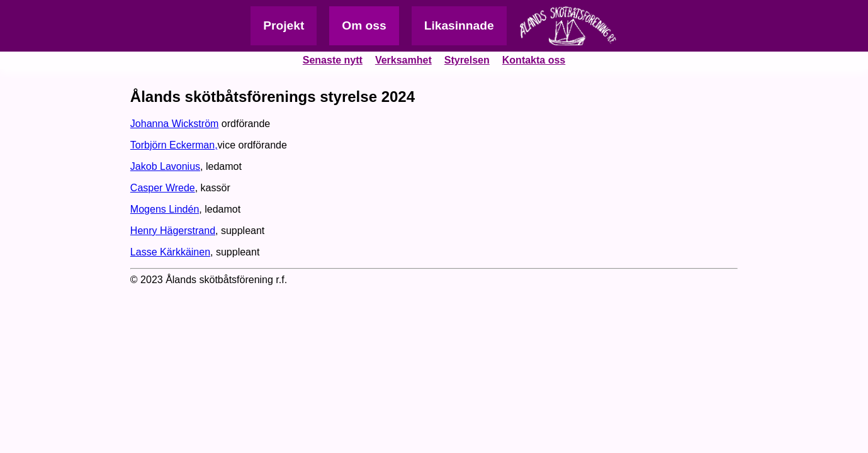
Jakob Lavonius (165, 166)
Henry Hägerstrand (173, 231)
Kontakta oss (534, 60)
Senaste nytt (333, 60)
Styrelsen (467, 60)
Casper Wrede (163, 188)
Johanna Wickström (175, 124)
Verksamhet (403, 60)
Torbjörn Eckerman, (174, 145)
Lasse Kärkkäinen (170, 252)
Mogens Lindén (165, 209)
